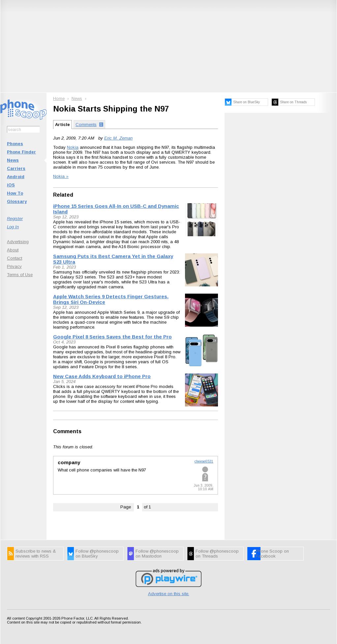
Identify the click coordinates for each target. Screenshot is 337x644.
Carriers (16, 168)
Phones (15, 144)
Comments (67, 431)
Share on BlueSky (246, 102)
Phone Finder (21, 152)
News (13, 160)
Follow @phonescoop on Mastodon (157, 554)
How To (15, 193)
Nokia (73, 147)
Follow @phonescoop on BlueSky (97, 554)
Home (59, 98)
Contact (15, 258)
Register (15, 219)
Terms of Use (20, 275)
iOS (11, 185)
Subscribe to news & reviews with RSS (36, 554)
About (13, 250)
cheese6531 (204, 461)
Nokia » (61, 176)
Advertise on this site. (169, 594)
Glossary (17, 201)
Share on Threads (293, 102)
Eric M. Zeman (118, 138)
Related (63, 195)
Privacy (14, 266)
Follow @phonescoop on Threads (217, 554)
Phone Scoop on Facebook (272, 554)
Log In (13, 227)
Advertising (18, 242)
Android (16, 177)
